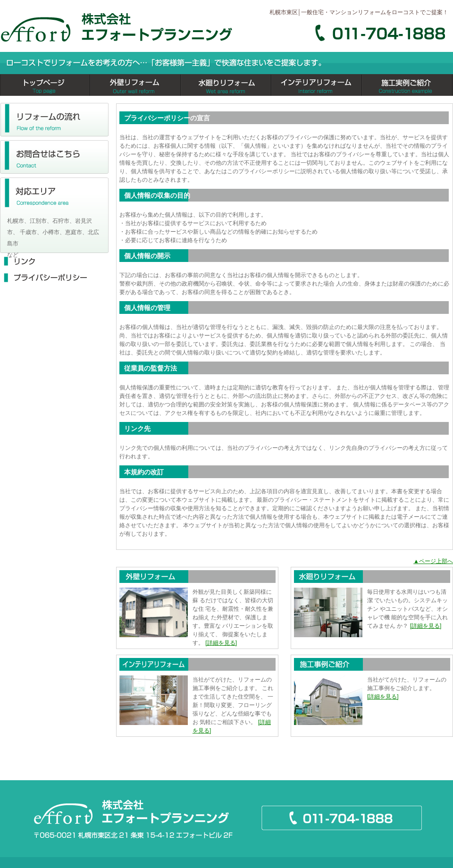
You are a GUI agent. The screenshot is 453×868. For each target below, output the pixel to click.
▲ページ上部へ (433, 561)
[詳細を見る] (221, 643)
